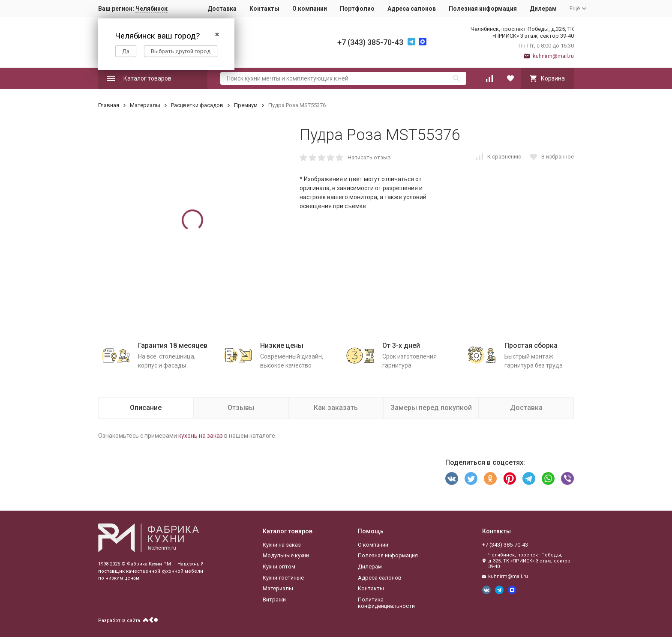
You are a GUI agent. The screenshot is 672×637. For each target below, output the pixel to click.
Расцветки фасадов (197, 105)
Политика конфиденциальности (386, 603)
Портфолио (357, 9)
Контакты (264, 9)
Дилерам (543, 9)
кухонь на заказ (201, 436)
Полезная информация (483, 9)
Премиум (246, 105)
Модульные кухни (286, 555)
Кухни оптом (279, 567)
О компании (310, 9)
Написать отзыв (369, 157)
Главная (109, 105)
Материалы (145, 105)
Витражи (274, 600)
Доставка (222, 9)
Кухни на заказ (282, 545)
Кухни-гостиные (283, 578)
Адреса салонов (412, 9)
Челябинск (151, 9)
